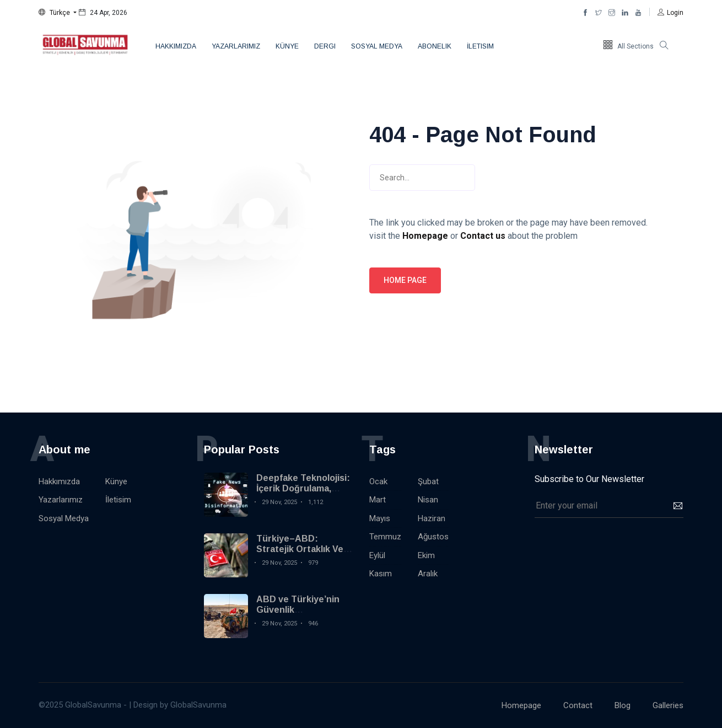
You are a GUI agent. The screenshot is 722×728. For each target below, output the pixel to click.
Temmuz (385, 537)
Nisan (428, 500)
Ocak (378, 481)
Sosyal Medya (377, 46)
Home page (405, 280)
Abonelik (435, 46)
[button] (58, 13)
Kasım (381, 574)
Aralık (428, 574)
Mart (378, 500)
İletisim (480, 46)
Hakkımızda (176, 46)
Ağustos (433, 537)
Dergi (325, 46)
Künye (287, 46)
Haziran (432, 518)
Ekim (426, 555)
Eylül (377, 555)
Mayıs (380, 518)
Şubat (428, 481)
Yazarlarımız (236, 46)
